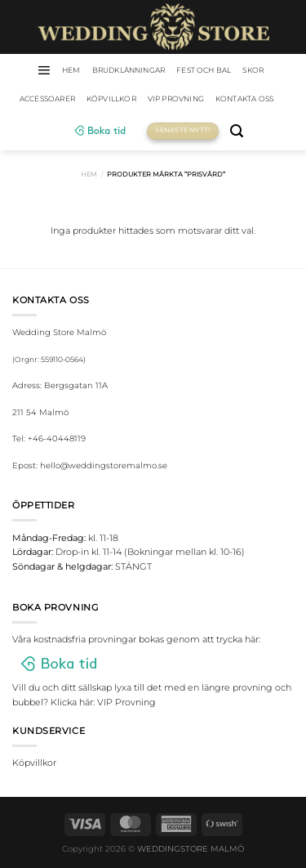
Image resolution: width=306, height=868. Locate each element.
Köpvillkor (111, 98)
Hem (89, 174)
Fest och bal (204, 70)
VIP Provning (176, 98)
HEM (71, 70)
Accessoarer (47, 98)
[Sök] (237, 131)
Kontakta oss (244, 98)
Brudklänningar (129, 70)
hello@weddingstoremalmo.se (104, 465)
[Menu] (44, 70)
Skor (253, 70)
